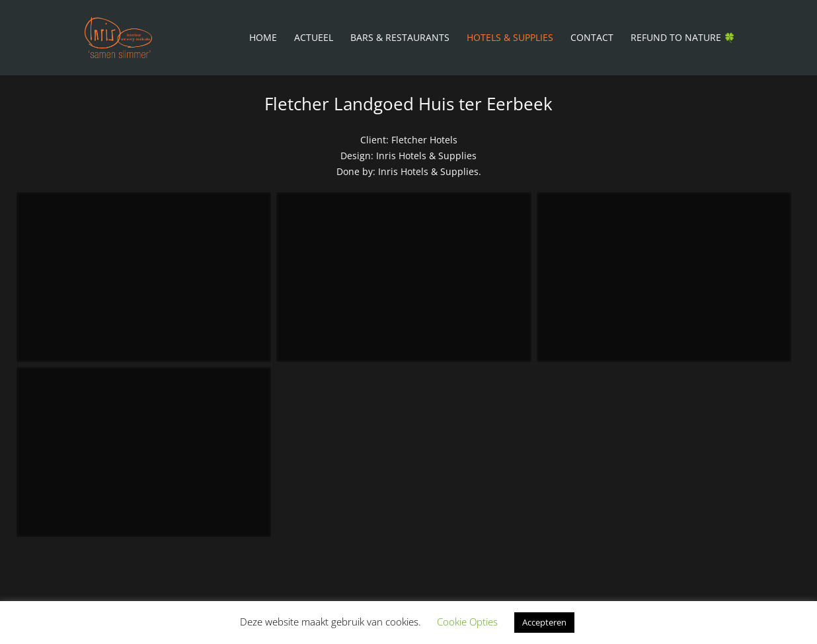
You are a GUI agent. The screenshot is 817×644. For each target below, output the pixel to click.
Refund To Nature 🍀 (683, 38)
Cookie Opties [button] (467, 622)
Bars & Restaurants (400, 38)
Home (263, 38)
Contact (592, 38)
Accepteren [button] (544, 622)
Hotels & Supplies (510, 38)
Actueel (314, 38)
